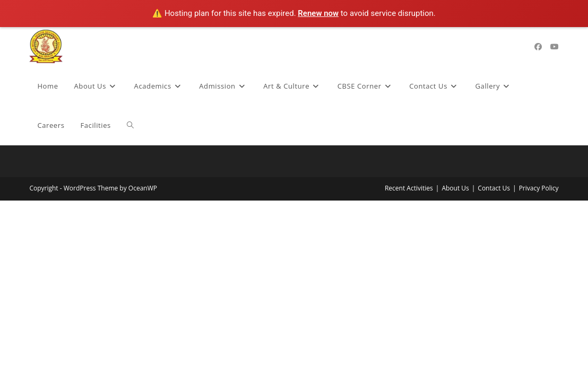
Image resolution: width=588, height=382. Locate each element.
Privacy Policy (539, 188)
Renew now (318, 13)
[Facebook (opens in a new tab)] (538, 47)
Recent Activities (409, 188)
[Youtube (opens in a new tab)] (555, 47)
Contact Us (494, 188)
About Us (455, 188)
